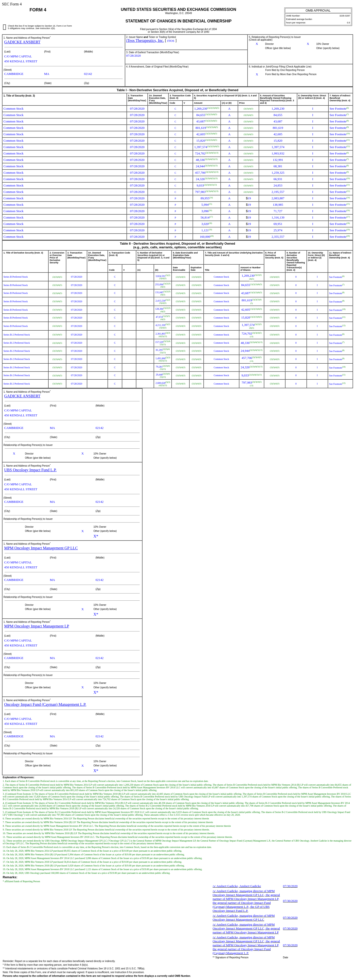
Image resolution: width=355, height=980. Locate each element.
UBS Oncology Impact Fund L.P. (30, 470)
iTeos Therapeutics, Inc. (145, 41)
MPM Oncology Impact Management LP (37, 626)
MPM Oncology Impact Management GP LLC (41, 548)
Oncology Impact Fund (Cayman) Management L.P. (45, 704)
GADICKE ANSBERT (22, 42)
